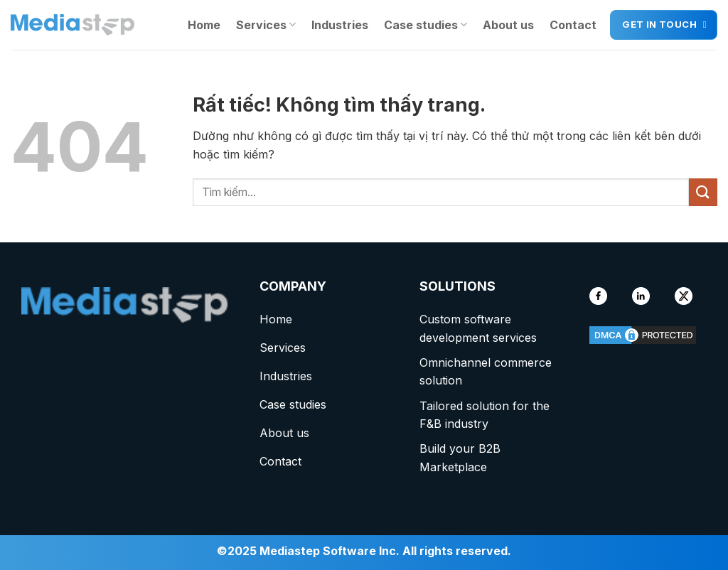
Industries (340, 25)
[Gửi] (703, 192)
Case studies (425, 25)
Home (204, 25)
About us (508, 25)
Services (266, 25)
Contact (573, 25)
